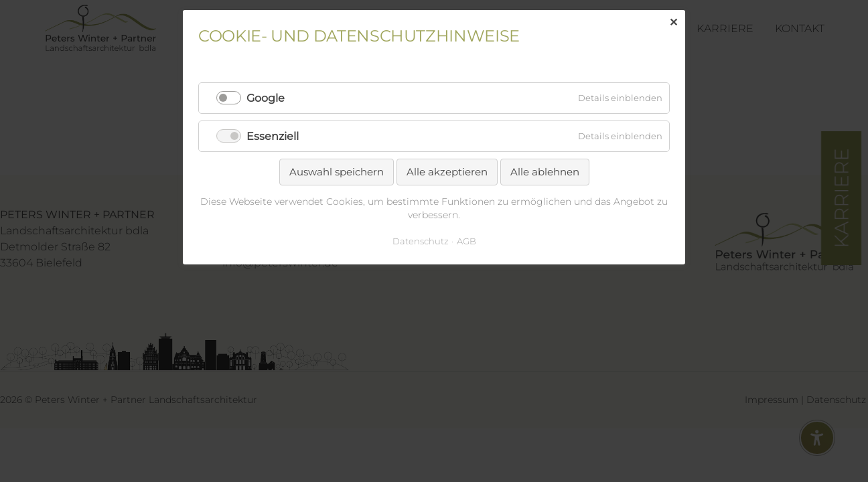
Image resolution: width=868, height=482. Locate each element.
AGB (466, 241)
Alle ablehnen (545, 172)
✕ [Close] (673, 22)
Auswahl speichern (337, 172)
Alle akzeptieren (447, 172)
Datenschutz (421, 241)
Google (266, 98)
